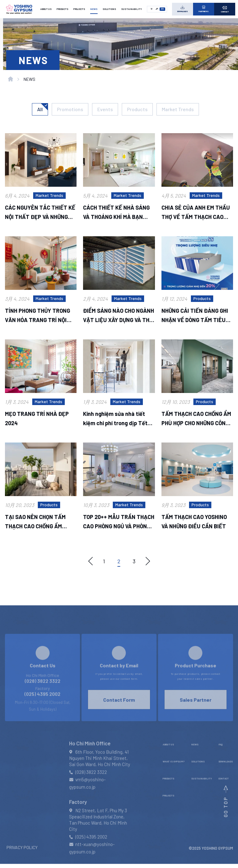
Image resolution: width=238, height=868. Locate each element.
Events (105, 109)
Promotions (70, 109)
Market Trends (178, 109)
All (40, 109)
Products (137, 109)
